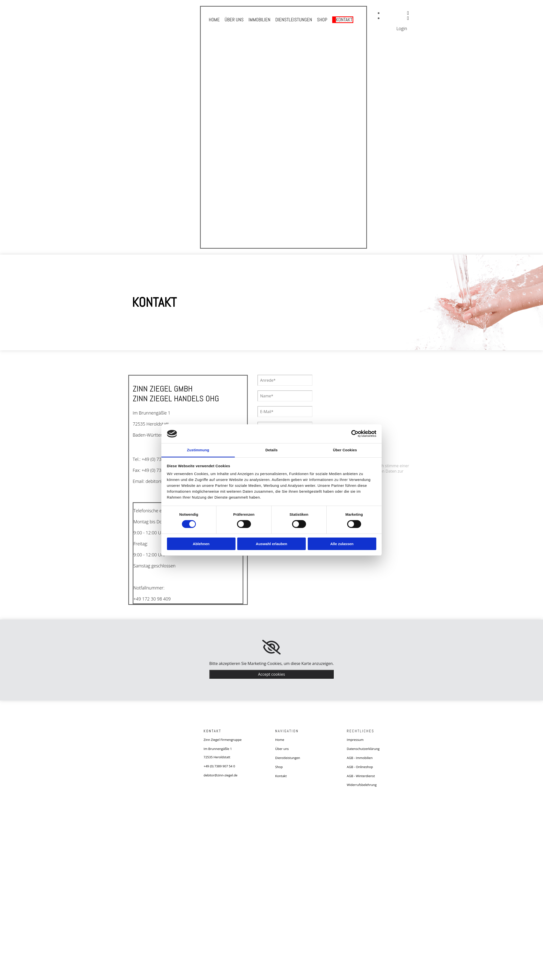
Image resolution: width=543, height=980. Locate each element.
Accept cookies (271, 674)
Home (214, 19)
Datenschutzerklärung (363, 749)
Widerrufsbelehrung (362, 785)
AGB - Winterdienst (361, 776)
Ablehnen (201, 544)
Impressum (355, 740)
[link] (271, 647)
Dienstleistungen (294, 19)
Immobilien (259, 19)
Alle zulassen (342, 544)
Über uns (234, 19)
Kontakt (345, 19)
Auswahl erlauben (271, 544)
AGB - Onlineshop (360, 767)
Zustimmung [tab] (198, 450)
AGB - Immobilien (360, 758)
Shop (322, 19)
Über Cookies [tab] (345, 450)
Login (402, 28)
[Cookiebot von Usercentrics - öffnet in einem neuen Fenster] (355, 434)
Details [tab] (271, 450)
